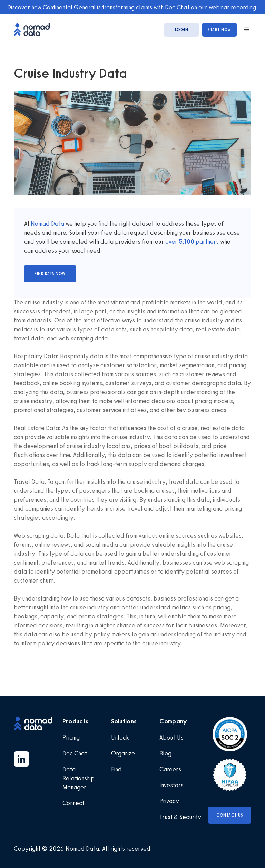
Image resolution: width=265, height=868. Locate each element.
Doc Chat (75, 753)
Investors (171, 785)
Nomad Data (47, 224)
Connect (73, 803)
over (172, 242)
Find (116, 769)
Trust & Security (180, 817)
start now (219, 30)
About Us (171, 738)
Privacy (169, 801)
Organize (123, 753)
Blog (165, 753)
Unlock (120, 738)
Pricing (71, 738)
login (182, 30)
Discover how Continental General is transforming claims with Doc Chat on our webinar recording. (132, 7)
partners (207, 242)
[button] (244, 30)
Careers (170, 769)
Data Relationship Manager (78, 778)
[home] (35, 30)
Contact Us (230, 815)
